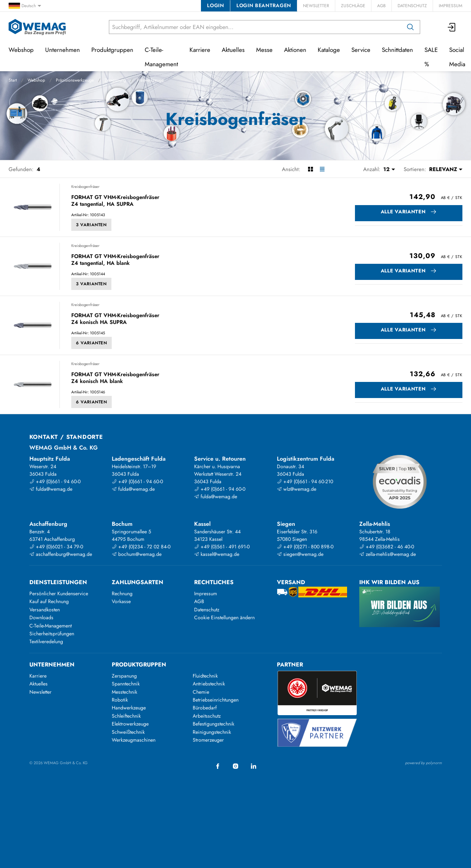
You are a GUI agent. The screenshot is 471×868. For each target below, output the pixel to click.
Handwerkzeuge (129, 708)
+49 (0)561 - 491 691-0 (222, 547)
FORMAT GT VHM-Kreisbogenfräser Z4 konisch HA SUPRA (115, 319)
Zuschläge (353, 6)
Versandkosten (45, 610)
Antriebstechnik (209, 684)
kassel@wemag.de (217, 554)
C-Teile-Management (161, 57)
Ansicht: (291, 169)
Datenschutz (412, 6)
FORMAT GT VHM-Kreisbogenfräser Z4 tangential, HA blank (115, 260)
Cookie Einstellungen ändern (224, 617)
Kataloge (329, 50)
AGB (381, 6)
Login (215, 5)
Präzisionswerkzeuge (75, 80)
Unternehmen (63, 50)
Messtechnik (124, 692)
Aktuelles (233, 50)
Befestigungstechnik (213, 724)
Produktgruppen (112, 50)
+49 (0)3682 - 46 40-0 (387, 547)
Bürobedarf (205, 708)
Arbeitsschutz (207, 716)
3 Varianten (91, 225)
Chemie (201, 692)
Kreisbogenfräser (85, 186)
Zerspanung (115, 80)
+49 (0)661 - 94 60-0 (55, 481)
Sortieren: (415, 169)
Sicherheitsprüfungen (52, 634)
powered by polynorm (424, 763)
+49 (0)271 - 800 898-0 (305, 547)
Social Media (457, 57)
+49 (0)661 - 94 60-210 (305, 481)
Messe (264, 50)
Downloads (41, 617)
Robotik (120, 700)
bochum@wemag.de (137, 554)
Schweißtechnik (128, 732)
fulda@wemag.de (51, 489)
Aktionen (295, 50)
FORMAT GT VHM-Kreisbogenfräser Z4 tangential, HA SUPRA (115, 201)
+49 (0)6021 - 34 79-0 (56, 547)
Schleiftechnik (126, 716)
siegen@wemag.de (300, 554)
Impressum (451, 6)
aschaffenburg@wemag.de (61, 554)
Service (361, 50)
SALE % (431, 57)
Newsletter (316, 6)
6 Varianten (92, 343)
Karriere (200, 50)
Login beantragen (264, 5)
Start (13, 80)
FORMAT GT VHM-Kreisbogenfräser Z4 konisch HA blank (115, 378)
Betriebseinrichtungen (216, 700)
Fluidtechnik (205, 676)
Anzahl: (372, 169)
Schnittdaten (397, 50)
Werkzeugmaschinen (134, 740)
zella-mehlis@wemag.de (388, 554)
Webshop (36, 80)
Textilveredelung (46, 641)
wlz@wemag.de (297, 489)
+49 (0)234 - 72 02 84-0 (141, 547)
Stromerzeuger (208, 740)
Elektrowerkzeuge (130, 724)
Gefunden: (21, 169)
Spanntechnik (126, 684)
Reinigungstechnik (212, 732)
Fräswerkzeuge (150, 80)
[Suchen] (410, 27)
